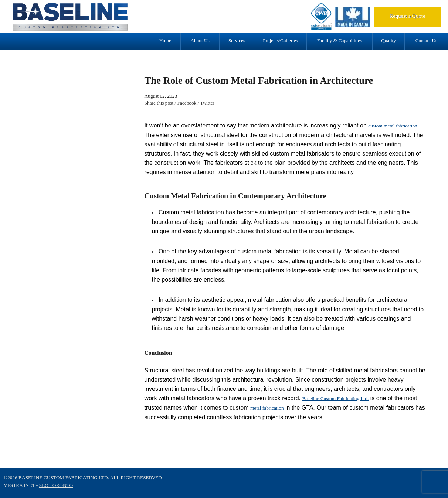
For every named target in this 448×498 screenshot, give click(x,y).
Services (237, 40)
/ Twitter (206, 103)
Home (165, 40)
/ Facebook (185, 103)
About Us (200, 40)
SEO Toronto (56, 485)
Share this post (159, 103)
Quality (388, 40)
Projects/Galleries (280, 40)
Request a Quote (408, 16)
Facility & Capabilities (340, 40)
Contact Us (427, 40)
